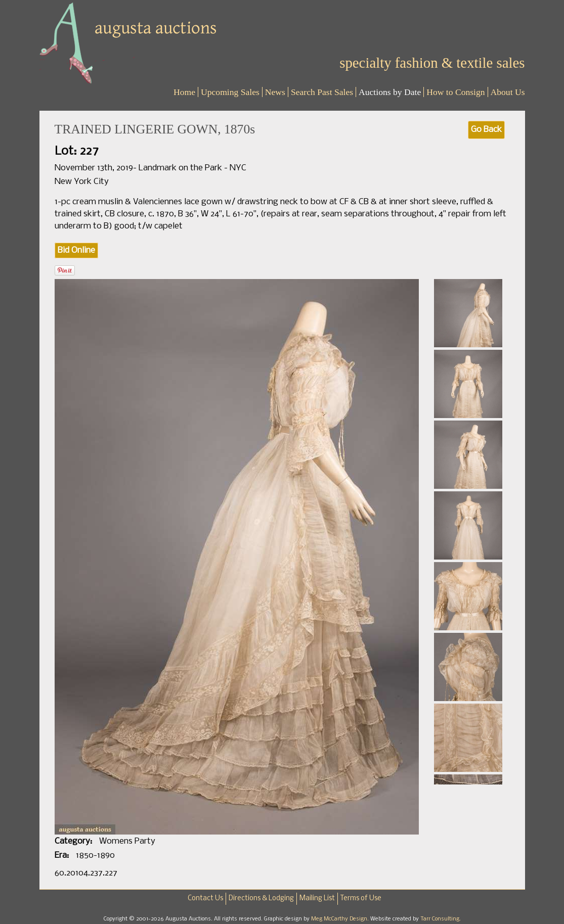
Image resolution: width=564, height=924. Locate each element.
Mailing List (317, 898)
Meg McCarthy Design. (341, 919)
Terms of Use (361, 898)
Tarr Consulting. (441, 919)
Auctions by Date (390, 92)
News (275, 92)
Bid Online (76, 250)
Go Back (486, 130)
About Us (508, 92)
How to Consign (455, 92)
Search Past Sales (322, 92)
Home (184, 92)
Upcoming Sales (230, 92)
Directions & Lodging (261, 898)
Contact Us (205, 898)
